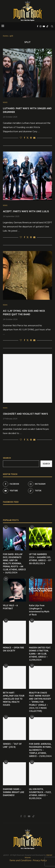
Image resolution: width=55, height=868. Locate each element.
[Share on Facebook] (24, 138)
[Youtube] (44, 26)
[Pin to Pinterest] (31, 138)
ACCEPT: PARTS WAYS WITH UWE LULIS (26, 211)
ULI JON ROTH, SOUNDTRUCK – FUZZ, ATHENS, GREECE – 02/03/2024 (40, 794)
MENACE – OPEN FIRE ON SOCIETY (13, 649)
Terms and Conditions (20, 861)
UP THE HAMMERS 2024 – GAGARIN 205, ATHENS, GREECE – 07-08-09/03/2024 (40, 559)
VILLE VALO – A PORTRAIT (10, 607)
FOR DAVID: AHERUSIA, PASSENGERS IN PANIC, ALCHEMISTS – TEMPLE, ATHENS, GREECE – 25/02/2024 (40, 750)
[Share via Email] (34, 138)
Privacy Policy (40, 861)
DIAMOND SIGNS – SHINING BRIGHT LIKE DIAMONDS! (14, 792)
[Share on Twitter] (28, 138)
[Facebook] (38, 26)
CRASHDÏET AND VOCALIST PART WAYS (25, 414)
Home (5, 36)
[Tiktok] (47, 26)
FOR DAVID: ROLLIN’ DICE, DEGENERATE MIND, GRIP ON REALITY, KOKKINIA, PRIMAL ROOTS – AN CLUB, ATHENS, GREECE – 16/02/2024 (14, 563)
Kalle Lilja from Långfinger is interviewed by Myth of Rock (39, 610)
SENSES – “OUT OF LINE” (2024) (12, 745)
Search (7, 458)
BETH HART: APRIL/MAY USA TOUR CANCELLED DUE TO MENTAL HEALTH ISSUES (14, 699)
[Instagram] (40, 26)
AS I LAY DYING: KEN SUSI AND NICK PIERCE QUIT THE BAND (24, 312)
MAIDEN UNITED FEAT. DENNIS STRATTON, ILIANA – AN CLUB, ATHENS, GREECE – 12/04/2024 (40, 654)
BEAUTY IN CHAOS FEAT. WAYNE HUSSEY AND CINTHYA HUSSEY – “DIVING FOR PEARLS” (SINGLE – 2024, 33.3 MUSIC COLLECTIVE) (40, 702)
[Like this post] (21, 138)
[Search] (52, 26)
